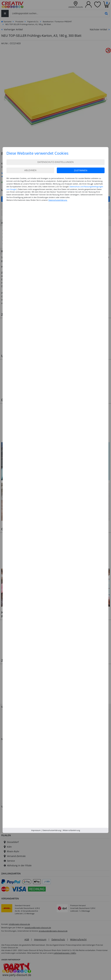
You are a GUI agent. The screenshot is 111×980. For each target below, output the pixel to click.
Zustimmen (81, 170)
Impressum (36, 830)
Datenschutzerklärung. (58, 200)
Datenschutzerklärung (52, 830)
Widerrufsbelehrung (71, 830)
